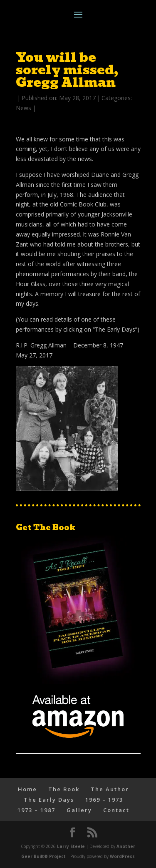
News (24, 108)
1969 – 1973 (104, 800)
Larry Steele (71, 846)
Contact (116, 810)
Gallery (79, 810)
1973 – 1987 (36, 810)
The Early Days (49, 800)
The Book (64, 789)
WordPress (122, 856)
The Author (110, 789)
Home (27, 789)
